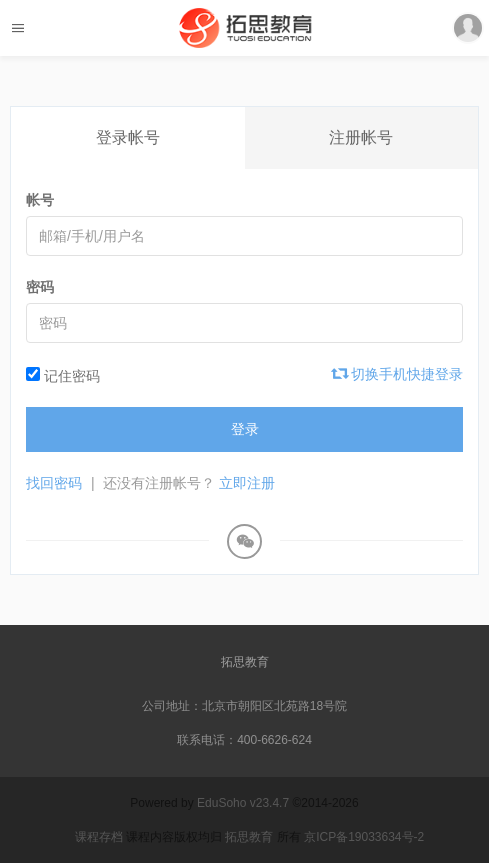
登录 (245, 429)
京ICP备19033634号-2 (364, 837)
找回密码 (54, 483)
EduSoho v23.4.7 (243, 803)
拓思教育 (245, 662)
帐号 (40, 200)
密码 (40, 287)
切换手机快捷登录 (398, 374)
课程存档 (99, 837)
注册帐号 (361, 137)
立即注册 (247, 483)
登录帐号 (128, 137)
